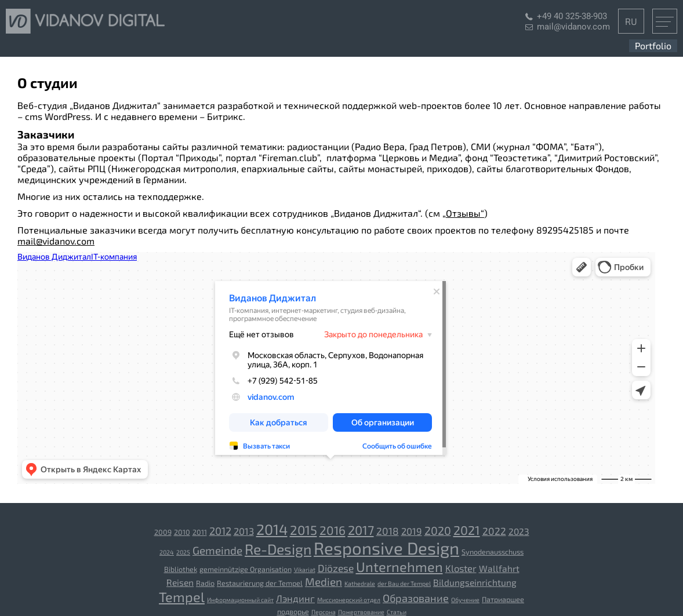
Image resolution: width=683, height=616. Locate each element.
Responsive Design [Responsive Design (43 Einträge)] (386, 548)
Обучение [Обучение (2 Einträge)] (465, 599)
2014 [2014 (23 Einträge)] (272, 529)
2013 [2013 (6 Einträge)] (244, 531)
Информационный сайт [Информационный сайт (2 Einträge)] (240, 599)
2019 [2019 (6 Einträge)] (412, 531)
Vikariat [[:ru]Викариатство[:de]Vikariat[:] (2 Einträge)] (305, 569)
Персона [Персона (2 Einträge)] (324, 612)
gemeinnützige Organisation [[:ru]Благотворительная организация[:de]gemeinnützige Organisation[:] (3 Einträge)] (246, 569)
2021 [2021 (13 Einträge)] (467, 530)
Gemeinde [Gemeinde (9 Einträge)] (217, 550)
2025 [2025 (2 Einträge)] (183, 552)
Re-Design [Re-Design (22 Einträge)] (278, 549)
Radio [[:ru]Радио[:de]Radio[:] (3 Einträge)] (205, 583)
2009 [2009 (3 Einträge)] (163, 532)
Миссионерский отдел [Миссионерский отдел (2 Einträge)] (349, 599)
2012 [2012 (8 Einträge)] (220, 531)
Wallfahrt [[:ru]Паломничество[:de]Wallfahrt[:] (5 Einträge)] (499, 568)
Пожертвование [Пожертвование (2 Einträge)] (361, 612)
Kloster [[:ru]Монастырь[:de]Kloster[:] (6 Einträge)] (461, 568)
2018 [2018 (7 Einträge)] (388, 531)
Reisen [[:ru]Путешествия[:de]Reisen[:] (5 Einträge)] (180, 582)
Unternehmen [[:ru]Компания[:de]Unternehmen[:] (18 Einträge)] (399, 566)
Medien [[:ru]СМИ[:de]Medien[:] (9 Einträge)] (324, 582)
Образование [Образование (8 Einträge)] (416, 598)
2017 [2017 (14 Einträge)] (361, 530)
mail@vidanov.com (573, 27)
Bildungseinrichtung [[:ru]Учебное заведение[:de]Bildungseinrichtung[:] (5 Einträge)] (475, 582)
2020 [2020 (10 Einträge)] (438, 530)
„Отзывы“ (463, 213)
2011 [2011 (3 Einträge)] (200, 532)
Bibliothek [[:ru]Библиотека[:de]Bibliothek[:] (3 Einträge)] (181, 569)
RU (631, 21)
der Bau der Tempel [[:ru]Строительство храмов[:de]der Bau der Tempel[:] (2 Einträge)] (404, 583)
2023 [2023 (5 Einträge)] (519, 531)
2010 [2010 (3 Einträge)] (182, 532)
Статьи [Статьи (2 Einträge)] (397, 612)
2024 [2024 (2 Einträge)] (167, 552)
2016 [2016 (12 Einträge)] (333, 530)
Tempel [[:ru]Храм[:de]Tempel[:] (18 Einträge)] (182, 597)
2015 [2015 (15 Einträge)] (304, 530)
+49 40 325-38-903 (572, 16)
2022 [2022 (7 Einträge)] (494, 531)
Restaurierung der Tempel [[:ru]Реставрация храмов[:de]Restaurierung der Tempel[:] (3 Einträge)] (260, 583)
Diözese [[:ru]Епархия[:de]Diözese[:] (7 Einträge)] (336, 568)
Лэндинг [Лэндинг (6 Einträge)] (295, 598)
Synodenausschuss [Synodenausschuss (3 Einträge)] (493, 552)
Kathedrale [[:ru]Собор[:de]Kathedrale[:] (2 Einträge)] (360, 583)
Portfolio (653, 45)
